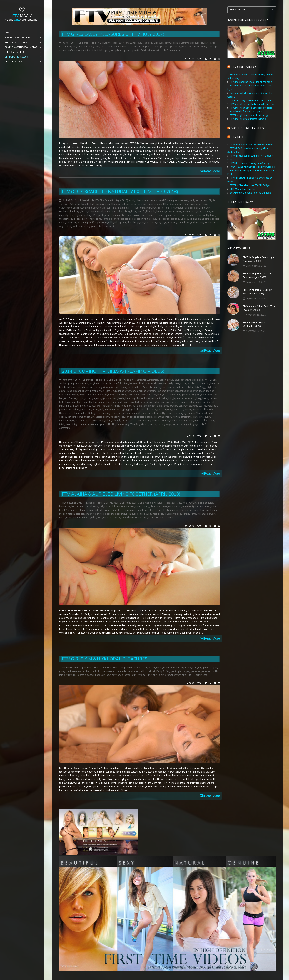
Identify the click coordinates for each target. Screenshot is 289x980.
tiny (159, 223)
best (205, 200)
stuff (84, 50)
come (133, 204)
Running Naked (110, 413)
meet (200, 212)
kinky (128, 212)
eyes (196, 391)
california (105, 204)
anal (128, 43)
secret (132, 219)
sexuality (175, 219)
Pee (95, 215)
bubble (75, 506)
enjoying (86, 391)
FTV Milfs (238, 137)
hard (85, 47)
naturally (64, 215)
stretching (186, 417)
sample (106, 219)
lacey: (92, 47)
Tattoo (125, 421)
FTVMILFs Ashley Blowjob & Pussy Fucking (252, 145)
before (199, 200)
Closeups (159, 43)
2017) (122, 43)
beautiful (116, 384)
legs (86, 402)
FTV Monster (176, 208)
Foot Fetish (133, 395)
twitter (117, 518)
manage (170, 402)
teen (124, 223)
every (192, 204)
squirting (141, 417)
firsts (131, 208)
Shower (185, 219)
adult (132, 200)
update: (118, 50)
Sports (99, 417)
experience (202, 204)
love (159, 212)
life (144, 212)
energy (185, 204)
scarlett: (115, 219)
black (142, 384)
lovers (109, 671)
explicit (142, 391)
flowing (123, 395)
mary (178, 402)
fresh (160, 208)
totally (62, 424)
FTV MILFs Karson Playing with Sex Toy (250, 163)
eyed (189, 391)
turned (181, 223)
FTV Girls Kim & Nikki (108, 668)
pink (101, 410)
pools (160, 410)
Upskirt (126, 50)
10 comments (200, 675)
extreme (176, 43)
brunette (215, 384)
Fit (117, 395)
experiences (66, 208)
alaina (201, 503)
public (190, 47)
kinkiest (214, 398)
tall (119, 421)
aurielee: (209, 503)
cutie (178, 387)
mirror (69, 406)
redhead (76, 413)
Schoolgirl (100, 675)
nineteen (70, 514)
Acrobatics (153, 380)
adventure (141, 200)
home (84, 212)
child (114, 506)
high (78, 212)
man (162, 402)
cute (165, 387)
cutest (171, 387)
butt (92, 204)
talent (108, 421)
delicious (155, 506)
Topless (205, 421)
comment (142, 204)
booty (177, 384)
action (163, 380)
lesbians (184, 510)
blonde (149, 384)
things (136, 223)
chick (107, 506)
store (150, 417)
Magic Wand (168, 212)
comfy (124, 387)
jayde (187, 398)
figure (204, 43)
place (119, 410)
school (63, 50)
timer (154, 223)
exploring (78, 208)
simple (186, 514)
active (170, 380)
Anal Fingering (167, 200)
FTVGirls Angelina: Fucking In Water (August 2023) (258, 292)
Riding (85, 219)
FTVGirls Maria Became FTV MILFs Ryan (250, 185)
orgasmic (153, 406)
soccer (215, 219)
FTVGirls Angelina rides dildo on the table (251, 82)
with (158, 50)
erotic (95, 391)
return (84, 413)
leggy (80, 402)
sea (129, 413)
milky (62, 406)
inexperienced (96, 212)
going (209, 208)
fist (136, 208)
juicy (193, 398)
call (79, 387)
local (120, 402)
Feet (61, 395)
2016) (125, 200)
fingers (83, 395)
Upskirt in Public (139, 50)
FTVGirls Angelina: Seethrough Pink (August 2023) (258, 259)
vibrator (145, 424)
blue (165, 384)
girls (80, 47)
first (209, 43)
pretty (181, 410)
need (123, 406)
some (77, 50)
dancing (145, 506)
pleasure (165, 47)
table (111, 223)
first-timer (123, 208)
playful (132, 410)
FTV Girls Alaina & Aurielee (149, 503)
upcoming (93, 424)
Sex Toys (152, 219)
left (139, 212)
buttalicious (70, 387)
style (97, 223)
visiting (161, 424)
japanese (178, 398)
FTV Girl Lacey (102, 43)
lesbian (159, 510)
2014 (133, 380)
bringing (205, 384)
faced (202, 391)
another (179, 200)
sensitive (141, 219)
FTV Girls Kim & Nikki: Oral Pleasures (105, 659)
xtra (81, 226)
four (148, 395)
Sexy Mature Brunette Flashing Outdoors (251, 193)
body (150, 43)
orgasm (132, 47)
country (152, 204)
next (71, 215)
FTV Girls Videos (244, 67)
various (120, 424)
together (92, 518)
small (201, 219)
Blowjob (158, 384)
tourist (70, 424)
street (168, 417)
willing (69, 226)
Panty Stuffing (199, 406)
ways (62, 226)
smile (208, 219)
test (162, 421)
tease (132, 421)
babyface (94, 384)
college (125, 204)
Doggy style (206, 387)
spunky (125, 417)
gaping (69, 47)
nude (135, 406)
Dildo (166, 204)
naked (98, 406)
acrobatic (141, 380)
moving (90, 406)
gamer (185, 395)
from (62, 47)
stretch (176, 417)
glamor (108, 510)
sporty (106, 417)
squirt (133, 417)
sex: (159, 219)
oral (78, 514)
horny (147, 398)
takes (94, 421)
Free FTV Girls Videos (110, 380)
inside (164, 398)
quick (73, 219)
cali (97, 204)
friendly (84, 510)
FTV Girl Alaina (109, 503)
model (207, 212)
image (133, 510)
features (187, 506)
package (88, 215)
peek (101, 215)
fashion (210, 391)
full (185, 208)
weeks (176, 424)
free (215, 43)
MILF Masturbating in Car (243, 189)
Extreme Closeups (190, 43)
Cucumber (148, 387)
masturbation (120, 47)
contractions (135, 387)
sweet (104, 223)
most (83, 406)
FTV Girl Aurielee (126, 503)
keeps (205, 398)
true (170, 223)
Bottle (73, 204)
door (172, 204)
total (100, 50)
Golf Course (70, 398)
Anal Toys (136, 43)
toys (105, 50)
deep (160, 204)
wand (216, 223)
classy (99, 387)
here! (128, 398)
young (87, 226)
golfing (81, 398)
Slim (198, 413)
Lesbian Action (171, 510)
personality (118, 215)
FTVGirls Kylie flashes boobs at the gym (250, 115)
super (72, 421)
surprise (80, 421)
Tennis (155, 421)
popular (168, 410)
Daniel (85, 43)
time (148, 223)
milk (213, 402)
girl (75, 47)
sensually (137, 413)
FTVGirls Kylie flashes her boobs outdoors (251, 108)
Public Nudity (201, 47)
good (88, 398)
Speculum (71, 223)
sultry (207, 417)
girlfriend (207, 668)
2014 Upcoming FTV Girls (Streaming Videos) (113, 371)
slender (191, 413)
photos (156, 47)
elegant (77, 391)
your (93, 226)
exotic (108, 391)
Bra (79, 204)
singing (193, 219)
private (175, 215)
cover (166, 668)
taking (118, 223)
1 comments (109, 226)
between (134, 384)
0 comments (174, 50)
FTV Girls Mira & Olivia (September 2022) (254, 324)
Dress (69, 391)
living (113, 402)
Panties (187, 406)
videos (152, 50)
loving (149, 402)
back (192, 200)
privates (184, 215)
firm (90, 395)
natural (215, 212)
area (145, 43)
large (134, 212)
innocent (109, 212)
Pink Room (110, 410)
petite (95, 410)
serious (162, 514)
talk (114, 421)
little (103, 47)
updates (103, 424)
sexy (168, 413)
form (149, 208)
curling (158, 387)
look (137, 402)
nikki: (143, 671)
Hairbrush (64, 212)
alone (150, 200)
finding (75, 395)
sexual (166, 219)
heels (121, 398)
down (167, 43)
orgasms (164, 406)
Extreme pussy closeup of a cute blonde (250, 100)
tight (185, 421)
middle (206, 402)
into (116, 212)
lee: (152, 510)
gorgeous (97, 398)
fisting (142, 208)
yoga (196, 424)
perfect (140, 47)
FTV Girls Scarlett (104, 200)
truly (175, 223)
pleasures (175, 47)
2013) (174, 503)
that (89, 50)
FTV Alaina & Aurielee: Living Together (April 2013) (121, 494)
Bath (108, 384)
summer (64, 421)
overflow (174, 406)
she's (70, 50)
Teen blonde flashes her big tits (246, 112)
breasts (85, 204)
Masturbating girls (247, 128)
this (94, 50)
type (111, 50)
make (109, 47)
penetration (65, 410)
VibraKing (135, 424)
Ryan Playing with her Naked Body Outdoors (252, 167)
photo (148, 47)
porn (184, 47)
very (202, 223)
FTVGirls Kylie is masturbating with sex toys (252, 104)
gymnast (107, 398)
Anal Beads (211, 380)
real (210, 47)
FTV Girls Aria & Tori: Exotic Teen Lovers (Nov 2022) (259, 308)
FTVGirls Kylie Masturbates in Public (248, 119)
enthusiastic (175, 506)
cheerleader (88, 387)
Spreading (83, 223)
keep (122, 212)
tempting (146, 421)
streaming (159, 417)
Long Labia (129, 402)
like (98, 47)
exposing (152, 391)
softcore (72, 417)
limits (101, 402)
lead (74, 402)
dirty (197, 387)
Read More (212, 171)
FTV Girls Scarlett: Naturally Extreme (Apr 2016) (120, 192)
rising (98, 219)
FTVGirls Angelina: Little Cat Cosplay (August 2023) (257, 276)
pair (181, 406)
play (142, 215)
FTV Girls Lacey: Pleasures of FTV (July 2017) (113, 34)
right (215, 47)
